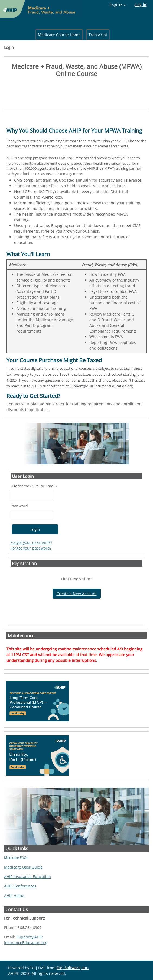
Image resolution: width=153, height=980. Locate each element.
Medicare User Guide (23, 867)
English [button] (116, 5)
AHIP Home (14, 895)
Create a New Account (77, 594)
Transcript (98, 35)
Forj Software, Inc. (73, 968)
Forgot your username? (31, 542)
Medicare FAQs (16, 857)
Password (19, 506)
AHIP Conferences (20, 886)
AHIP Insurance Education (27, 876)
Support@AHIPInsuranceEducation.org (26, 940)
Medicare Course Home (59, 35)
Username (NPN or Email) (34, 486)
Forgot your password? (31, 548)
